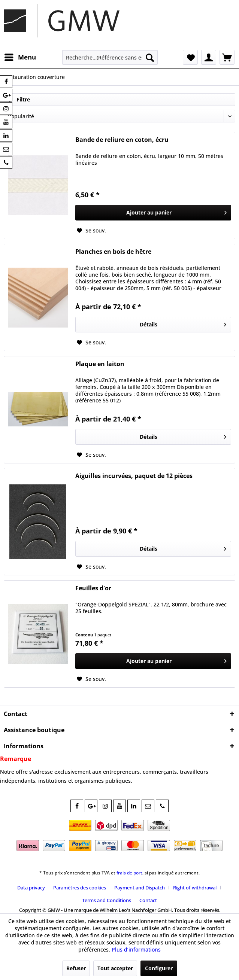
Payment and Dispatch (140, 888)
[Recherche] (150, 57)
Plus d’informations (136, 949)
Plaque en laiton (100, 364)
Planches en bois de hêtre (113, 252)
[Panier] (227, 57)
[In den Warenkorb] (153, 213)
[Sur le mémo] (91, 231)
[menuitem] (20, 57)
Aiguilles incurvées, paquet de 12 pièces (134, 476)
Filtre (19, 99)
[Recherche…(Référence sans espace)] (110, 57)
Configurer (159, 968)
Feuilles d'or (93, 588)
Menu (20, 56)
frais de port (129, 873)
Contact (148, 900)
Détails (183, 323)
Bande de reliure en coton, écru (122, 140)
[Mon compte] (209, 57)
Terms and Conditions (107, 900)
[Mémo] (190, 57)
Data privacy (31, 888)
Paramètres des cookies (80, 888)
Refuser (76, 968)
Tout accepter (115, 968)
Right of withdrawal (195, 888)
